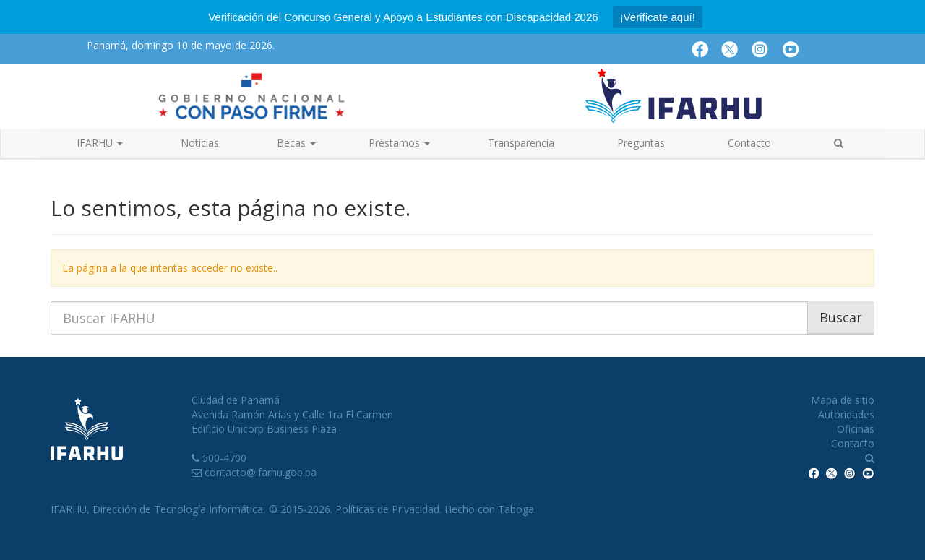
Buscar (841, 317)
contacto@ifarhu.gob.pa (261, 472)
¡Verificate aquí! (658, 17)
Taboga (516, 509)
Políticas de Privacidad (387, 509)
